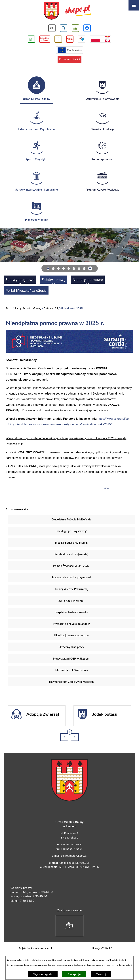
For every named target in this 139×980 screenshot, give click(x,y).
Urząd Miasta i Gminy (28, 308)
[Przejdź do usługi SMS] (58, 39)
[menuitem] (20, 280)
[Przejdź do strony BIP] (70, 39)
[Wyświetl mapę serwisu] (75, 28)
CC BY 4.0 (107, 948)
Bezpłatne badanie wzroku (71, 612)
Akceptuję (74, 974)
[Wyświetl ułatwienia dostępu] (52, 28)
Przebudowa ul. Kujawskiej (71, 554)
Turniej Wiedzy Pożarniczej (71, 589)
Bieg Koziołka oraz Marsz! (71, 543)
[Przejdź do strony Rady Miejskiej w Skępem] (45, 39)
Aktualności (51, 308)
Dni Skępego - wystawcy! (71, 531)
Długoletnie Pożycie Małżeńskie (71, 519)
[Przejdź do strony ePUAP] (82, 39)
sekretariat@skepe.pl (74, 856)
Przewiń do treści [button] (70, 59)
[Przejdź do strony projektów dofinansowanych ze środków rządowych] (100, 39)
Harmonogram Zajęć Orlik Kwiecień (71, 682)
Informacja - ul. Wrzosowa (71, 670)
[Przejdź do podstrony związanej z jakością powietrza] (31, 39)
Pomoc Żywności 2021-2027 (71, 566)
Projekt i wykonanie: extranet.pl (35, 948)
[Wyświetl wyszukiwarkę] (64, 28)
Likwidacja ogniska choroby (71, 635)
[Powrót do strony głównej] (9, 308)
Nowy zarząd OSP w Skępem (71, 658)
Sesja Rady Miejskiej (71, 600)
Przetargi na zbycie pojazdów (71, 624)
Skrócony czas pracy (71, 647)
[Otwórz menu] (134, 5)
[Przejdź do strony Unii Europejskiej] (69, 50)
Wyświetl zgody (43, 974)
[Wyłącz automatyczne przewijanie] (90, 269)
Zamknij (101, 974)
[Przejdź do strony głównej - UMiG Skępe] (68, 11)
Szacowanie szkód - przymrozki (71, 577)
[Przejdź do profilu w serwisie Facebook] (87, 28)
